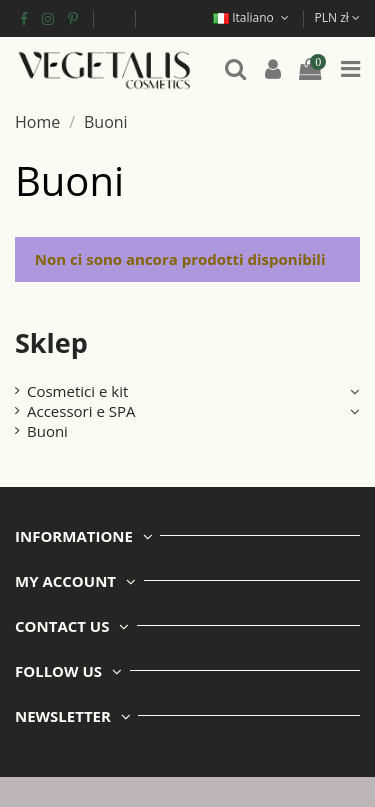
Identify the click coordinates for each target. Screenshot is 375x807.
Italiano (252, 17)
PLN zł (337, 17)
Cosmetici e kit (77, 391)
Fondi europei (114, 18)
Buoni (47, 431)
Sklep (51, 342)
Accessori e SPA (81, 411)
